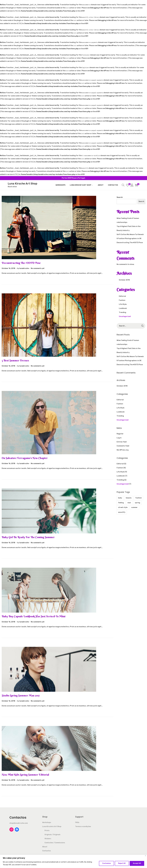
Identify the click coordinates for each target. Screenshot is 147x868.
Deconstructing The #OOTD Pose (21, 263)
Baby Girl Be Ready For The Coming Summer (28, 537)
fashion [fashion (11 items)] (139, 498)
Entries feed (122, 442)
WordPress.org (123, 450)
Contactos (47, 851)
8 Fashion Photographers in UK (129, 239)
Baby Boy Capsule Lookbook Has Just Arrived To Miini (34, 616)
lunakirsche (24, 268)
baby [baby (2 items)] (120, 498)
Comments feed (123, 446)
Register (120, 434)
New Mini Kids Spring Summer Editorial (25, 775)
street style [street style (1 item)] (123, 507)
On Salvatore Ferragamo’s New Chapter (25, 458)
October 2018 (124, 280)
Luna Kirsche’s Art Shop (52, 827)
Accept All (137, 863)
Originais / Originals (52, 835)
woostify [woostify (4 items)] (122, 512)
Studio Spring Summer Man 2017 (21, 695)
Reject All (122, 863)
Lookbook (123, 308)
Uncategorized (125, 316)
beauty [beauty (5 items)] (129, 498)
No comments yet (38, 268)
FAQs (77, 822)
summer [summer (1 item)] (134, 507)
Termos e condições (83, 827)
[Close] (145, 856)
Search (120, 197)
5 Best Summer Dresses (15, 360)
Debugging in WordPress (100, 8)
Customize (106, 863)
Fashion (122, 300)
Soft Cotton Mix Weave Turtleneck (130, 234)
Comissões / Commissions (55, 843)
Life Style (123, 304)
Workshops (47, 822)
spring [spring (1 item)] (137, 503)
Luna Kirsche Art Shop (22, 184)
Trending (122, 312)
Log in (119, 438)
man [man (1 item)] (129, 503)
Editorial (122, 296)
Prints (47, 831)
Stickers (48, 839)
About (45, 847)
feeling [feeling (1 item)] (121, 503)
